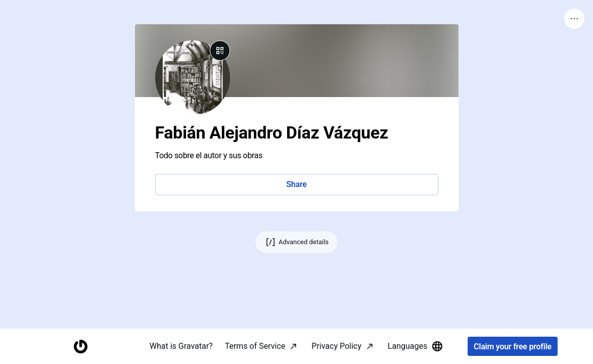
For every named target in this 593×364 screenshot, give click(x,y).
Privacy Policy (336, 346)
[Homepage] (80, 347)
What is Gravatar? (181, 346)
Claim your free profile (513, 347)
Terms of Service (255, 346)
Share (296, 184)
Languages (416, 346)
